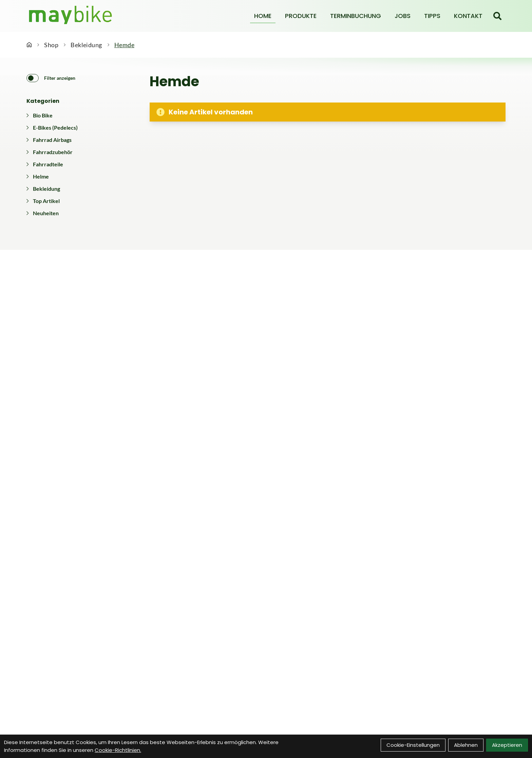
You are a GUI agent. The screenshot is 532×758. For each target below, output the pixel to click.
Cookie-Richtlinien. (118, 750)
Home (263, 16)
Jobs (403, 16)
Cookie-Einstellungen (413, 745)
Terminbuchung (356, 16)
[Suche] (497, 16)
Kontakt (468, 16)
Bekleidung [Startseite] (86, 45)
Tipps (432, 16)
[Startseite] (29, 45)
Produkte (301, 16)
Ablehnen (466, 745)
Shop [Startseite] (51, 45)
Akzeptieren (507, 745)
